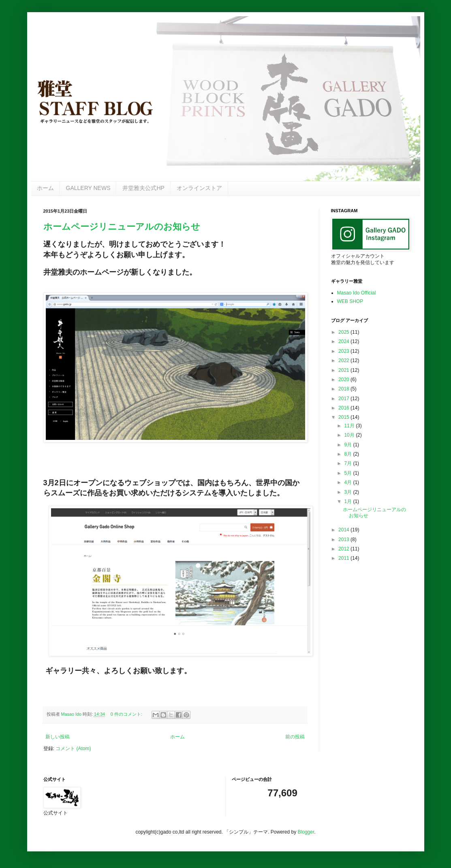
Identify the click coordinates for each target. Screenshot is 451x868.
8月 (348, 454)
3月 (348, 492)
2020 (344, 380)
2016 (344, 408)
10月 (350, 435)
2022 (344, 360)
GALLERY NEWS (88, 188)
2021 (344, 370)
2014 (344, 530)
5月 (348, 473)
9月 (348, 445)
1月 (348, 501)
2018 (344, 389)
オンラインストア (199, 188)
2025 (344, 332)
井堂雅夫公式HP (143, 188)
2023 (344, 351)
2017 (344, 399)
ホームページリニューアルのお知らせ (122, 227)
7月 (348, 463)
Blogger (306, 832)
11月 (350, 426)
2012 (344, 549)
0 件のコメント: (127, 714)
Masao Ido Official (357, 293)
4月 (348, 482)
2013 (344, 540)
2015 (344, 417)
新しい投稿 (58, 737)
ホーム (45, 188)
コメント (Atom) (73, 749)
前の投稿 (295, 737)
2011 (344, 558)
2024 (344, 341)
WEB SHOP (350, 301)
